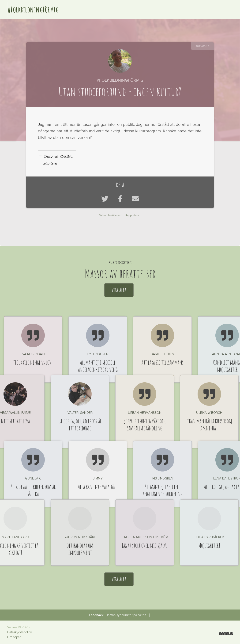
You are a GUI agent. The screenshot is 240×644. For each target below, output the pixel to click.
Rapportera (132, 215)
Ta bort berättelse (110, 215)
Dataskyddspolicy (19, 632)
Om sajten (14, 637)
